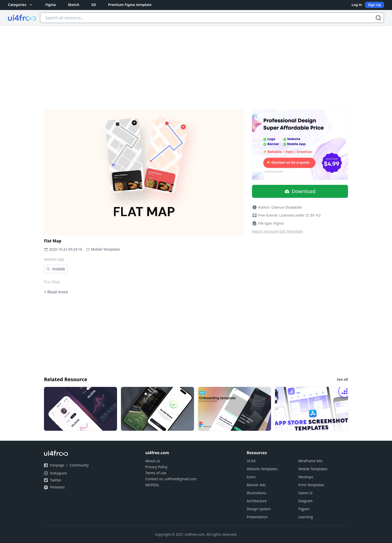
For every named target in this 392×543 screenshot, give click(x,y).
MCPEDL (152, 485)
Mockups (306, 477)
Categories (21, 5)
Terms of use (156, 473)
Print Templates (311, 485)
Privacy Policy (156, 467)
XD (94, 5)
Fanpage (57, 465)
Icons (251, 477)
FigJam (304, 509)
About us (153, 461)
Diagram (305, 501)
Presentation (257, 517)
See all (342, 379)
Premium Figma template (130, 5)
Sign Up (374, 5)
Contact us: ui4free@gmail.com (171, 479)
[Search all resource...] (212, 18)
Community (79, 465)
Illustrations (256, 493)
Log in (357, 5)
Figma (51, 5)
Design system (259, 509)
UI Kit (251, 461)
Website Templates (262, 469)
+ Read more (56, 292)
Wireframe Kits (310, 461)
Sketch (73, 5)
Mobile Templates (105, 249)
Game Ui (305, 493)
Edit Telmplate (291, 231)
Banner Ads (256, 485)
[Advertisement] (196, 63)
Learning (305, 517)
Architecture (257, 501)
